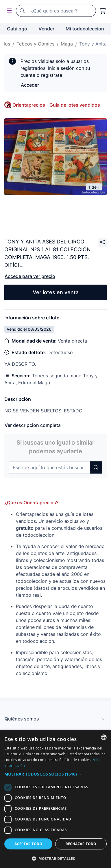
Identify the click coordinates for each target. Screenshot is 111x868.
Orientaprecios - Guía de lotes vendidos (56, 105)
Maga (67, 44)
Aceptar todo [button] (28, 844)
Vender (46, 29)
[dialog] (55, 799)
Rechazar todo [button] (81, 844)
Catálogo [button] (17, 29)
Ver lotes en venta (56, 292)
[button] (55, 774)
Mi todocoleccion (85, 29)
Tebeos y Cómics (35, 44)
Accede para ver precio (30, 276)
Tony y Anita (93, 44)
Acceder (30, 85)
